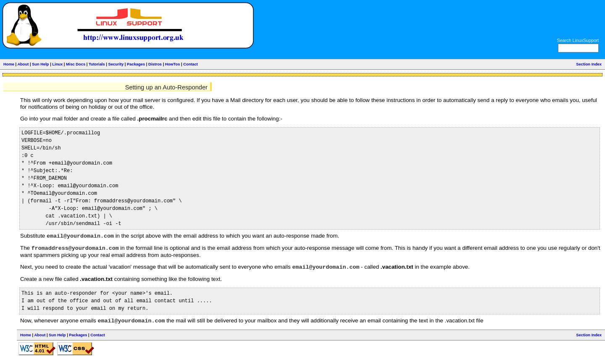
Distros (155, 64)
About (23, 64)
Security (116, 64)
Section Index (589, 64)
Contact (191, 64)
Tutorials (97, 64)
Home (9, 64)
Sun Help (40, 64)
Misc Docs (76, 64)
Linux (57, 64)
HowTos (173, 64)
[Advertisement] (505, 22)
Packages (136, 64)
